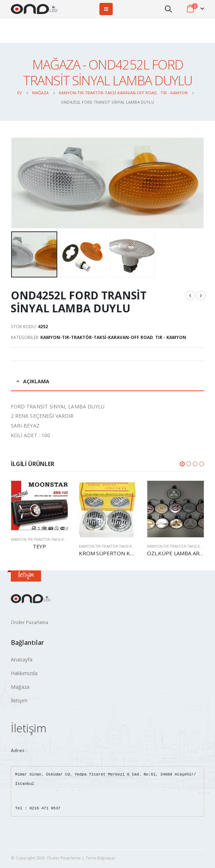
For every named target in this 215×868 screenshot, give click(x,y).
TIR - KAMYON (171, 337)
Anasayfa (22, 659)
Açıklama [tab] (36, 381)
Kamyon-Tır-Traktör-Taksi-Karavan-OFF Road (97, 337)
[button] (182, 464)
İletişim (19, 700)
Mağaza (20, 687)
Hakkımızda (24, 673)
